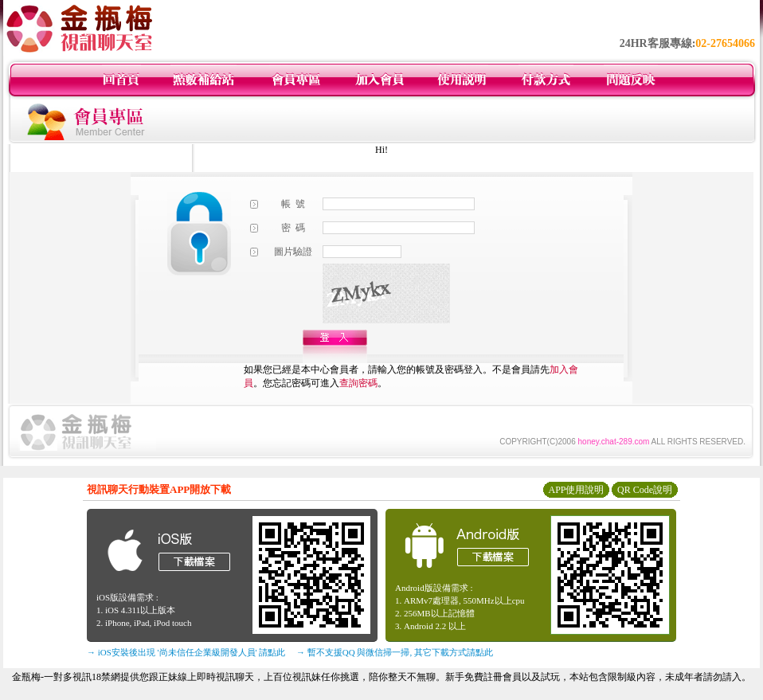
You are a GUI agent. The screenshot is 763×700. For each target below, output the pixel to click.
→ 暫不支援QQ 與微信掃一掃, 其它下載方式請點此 (395, 652)
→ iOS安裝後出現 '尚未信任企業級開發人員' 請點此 (186, 652)
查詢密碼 (358, 383)
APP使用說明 (576, 490)
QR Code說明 (645, 490)
